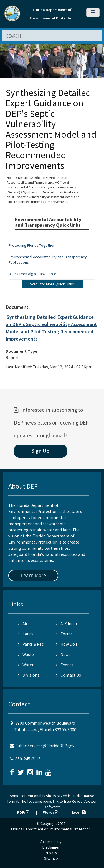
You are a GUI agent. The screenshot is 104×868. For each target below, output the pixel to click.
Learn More (33, 575)
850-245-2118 (28, 759)
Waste (26, 654)
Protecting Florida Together (32, 245)
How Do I (66, 644)
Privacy (51, 853)
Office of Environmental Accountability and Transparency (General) (41, 187)
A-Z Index (67, 624)
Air (23, 624)
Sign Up (41, 451)
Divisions (24, 178)
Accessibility (51, 842)
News (63, 654)
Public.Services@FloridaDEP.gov (45, 746)
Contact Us (69, 675)
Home (11, 178)
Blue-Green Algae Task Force (32, 274)
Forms (64, 634)
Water (26, 665)
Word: (50, 812)
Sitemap (51, 858)
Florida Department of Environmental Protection (51, 829)
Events (65, 665)
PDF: (23, 812)
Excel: (79, 812)
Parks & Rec (31, 644)
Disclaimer (51, 847)
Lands (26, 634)
